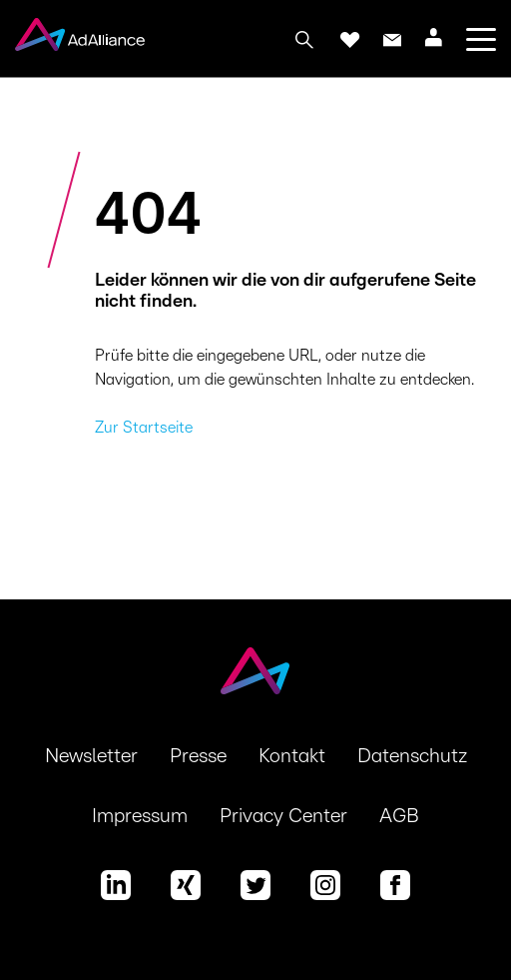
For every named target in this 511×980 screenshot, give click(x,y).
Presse (198, 756)
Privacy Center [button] (283, 816)
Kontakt (292, 756)
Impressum (140, 816)
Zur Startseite (144, 428)
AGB (399, 816)
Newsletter (91, 756)
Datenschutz (412, 756)
